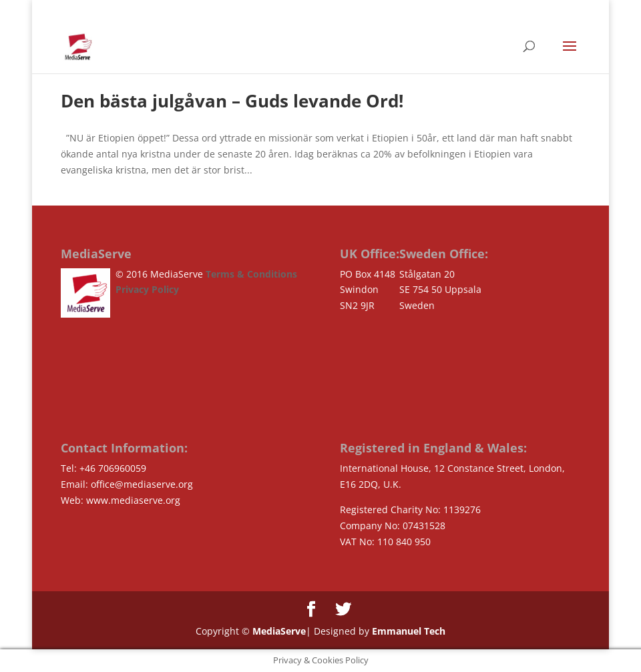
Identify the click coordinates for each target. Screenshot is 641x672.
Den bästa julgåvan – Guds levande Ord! (232, 101)
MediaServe (278, 631)
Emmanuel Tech (409, 631)
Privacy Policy (147, 289)
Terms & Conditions (251, 274)
